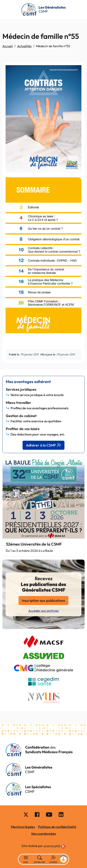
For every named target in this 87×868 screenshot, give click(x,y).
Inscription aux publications (43, 601)
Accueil (8, 46)
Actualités (24, 46)
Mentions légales (23, 827)
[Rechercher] (40, 859)
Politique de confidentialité (57, 827)
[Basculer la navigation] (26, 859)
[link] (54, 846)
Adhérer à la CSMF (43, 445)
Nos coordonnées (44, 834)
